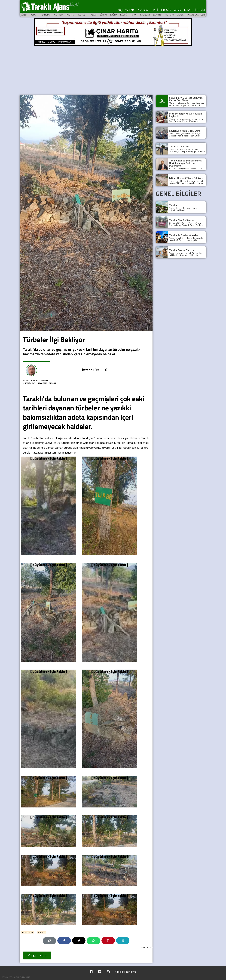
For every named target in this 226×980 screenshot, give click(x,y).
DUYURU (170, 15)
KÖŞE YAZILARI (126, 10)
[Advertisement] (113, 70)
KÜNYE (188, 10)
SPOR (134, 15)
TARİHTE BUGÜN (162, 10)
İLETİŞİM (200, 10)
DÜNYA (24, 15)
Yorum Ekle (37, 955)
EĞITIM (103, 15)
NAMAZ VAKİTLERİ (196, 15)
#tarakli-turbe (27, 932)
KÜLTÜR (124, 15)
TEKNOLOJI (46, 15)
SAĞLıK (114, 15)
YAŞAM (93, 15)
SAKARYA (158, 15)
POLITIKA (71, 15)
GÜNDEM (59, 15)
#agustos (42, 932)
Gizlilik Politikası (126, 972)
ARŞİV (178, 10)
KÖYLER (82, 15)
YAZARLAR (143, 10)
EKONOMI (145, 15)
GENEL (180, 15)
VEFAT (34, 15)
